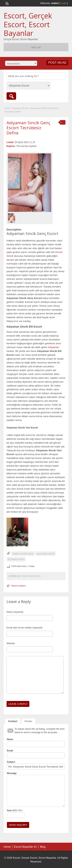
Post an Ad (57, 63)
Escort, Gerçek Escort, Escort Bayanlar (28, 24)
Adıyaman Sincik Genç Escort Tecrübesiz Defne (28, 128)
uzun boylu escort (46, 554)
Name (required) (15, 612)
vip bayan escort (16, 559)
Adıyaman (53, 347)
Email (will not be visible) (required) (24, 628)
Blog (43, 847)
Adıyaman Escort (21, 108)
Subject (11, 762)
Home (7, 108)
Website (11, 643)
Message (12, 773)
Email (10, 751)
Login (64, 3)
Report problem (19, 586)
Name (10, 739)
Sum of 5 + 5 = (15, 810)
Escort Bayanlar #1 (25, 847)
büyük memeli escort (23, 554)
